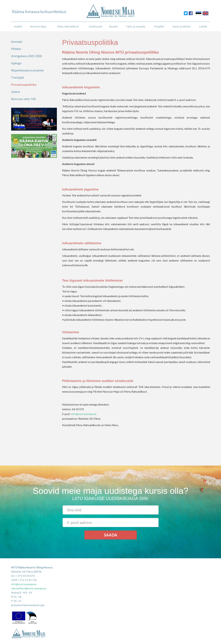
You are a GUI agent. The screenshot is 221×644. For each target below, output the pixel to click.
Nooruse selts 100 (23, 99)
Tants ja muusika (136, 26)
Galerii (16, 92)
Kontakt (17, 42)
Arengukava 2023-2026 (27, 56)
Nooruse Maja (38, 26)
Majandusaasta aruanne (27, 70)
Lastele (203, 26)
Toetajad (17, 78)
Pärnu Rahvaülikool (68, 26)
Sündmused (95, 26)
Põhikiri (16, 49)
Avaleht (18, 26)
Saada (111, 535)
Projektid (159, 26)
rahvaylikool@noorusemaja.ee (29, 588)
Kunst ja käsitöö (182, 26)
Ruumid (113, 26)
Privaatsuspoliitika (24, 85)
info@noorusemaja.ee (84, 414)
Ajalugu (16, 63)
